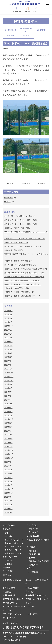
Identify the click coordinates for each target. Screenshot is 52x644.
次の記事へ (41, 183)
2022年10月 (9, 458)
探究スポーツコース (13, 553)
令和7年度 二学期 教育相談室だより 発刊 (22, 296)
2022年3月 (8, 477)
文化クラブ (33, 532)
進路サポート (33, 558)
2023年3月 (8, 439)
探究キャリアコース (13, 546)
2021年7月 (8, 501)
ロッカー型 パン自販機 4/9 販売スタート (22, 216)
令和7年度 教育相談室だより (16, 242)
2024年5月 (8, 400)
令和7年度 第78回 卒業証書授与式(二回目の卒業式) (26, 269)
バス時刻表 (33, 572)
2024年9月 (8, 384)
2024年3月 (8, 407)
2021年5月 (8, 508)
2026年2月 (8, 318)
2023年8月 (8, 427)
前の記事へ (11, 183)
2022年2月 (8, 481)
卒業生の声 (33, 565)
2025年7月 (8, 345)
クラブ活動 (10, 36)
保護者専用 (9, 198)
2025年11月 (9, 330)
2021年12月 (9, 489)
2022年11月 (9, 454)
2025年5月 (8, 353)
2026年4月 (8, 310)
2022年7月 (8, 466)
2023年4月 (8, 435)
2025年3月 (8, 361)
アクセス (31, 568)
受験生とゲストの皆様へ (26, 30)
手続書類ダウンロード (36, 595)
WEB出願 (32, 551)
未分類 (7, 201)
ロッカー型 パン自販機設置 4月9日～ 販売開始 (25, 239)
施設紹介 (7, 567)
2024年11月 (9, 376)
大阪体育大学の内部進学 (39, 561)
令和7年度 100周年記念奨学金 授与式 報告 (23, 284)
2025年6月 (8, 349)
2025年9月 (8, 338)
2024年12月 (9, 373)
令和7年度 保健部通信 (13, 250)
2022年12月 (9, 450)
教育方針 (7, 529)
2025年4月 (8, 357)
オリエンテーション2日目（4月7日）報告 (21, 220)
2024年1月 (8, 415)
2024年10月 (9, 380)
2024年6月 (8, 396)
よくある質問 (9, 588)
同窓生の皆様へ (33, 588)
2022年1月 (8, 485)
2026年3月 (8, 314)
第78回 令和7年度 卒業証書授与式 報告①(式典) (25, 276)
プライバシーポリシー (13, 614)
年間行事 (8, 560)
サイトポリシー (33, 614)
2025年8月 (8, 342)
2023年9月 (8, 423)
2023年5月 (8, 431)
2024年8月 (8, 388)
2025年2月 (8, 365)
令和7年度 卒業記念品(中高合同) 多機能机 (22, 280)
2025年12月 (9, 326)
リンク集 (30, 606)
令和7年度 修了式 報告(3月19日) (18, 261)
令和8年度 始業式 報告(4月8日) (18, 228)
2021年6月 (8, 505)
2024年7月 (8, 392)
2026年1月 (8, 322)
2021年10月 (9, 493)
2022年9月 (8, 462)
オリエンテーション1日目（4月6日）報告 (21, 224)
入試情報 (31, 547)
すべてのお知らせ (10, 30)
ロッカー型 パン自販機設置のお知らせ (20, 265)
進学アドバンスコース (14, 540)
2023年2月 (8, 443)
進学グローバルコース (14, 543)
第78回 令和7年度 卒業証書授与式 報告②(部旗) (24, 273)
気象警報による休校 (12, 580)
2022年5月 (8, 470)
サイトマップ (9, 618)
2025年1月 (8, 369)
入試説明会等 (34, 554)
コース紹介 (8, 536)
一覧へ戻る (26, 183)
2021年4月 (8, 512)
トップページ (9, 525)
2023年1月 (8, 446)
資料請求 (30, 591)
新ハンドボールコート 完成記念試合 (26, 43)
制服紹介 (8, 564)
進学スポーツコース (13, 550)
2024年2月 (8, 411)
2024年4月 (8, 404)
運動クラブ (33, 529)
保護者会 (7, 591)
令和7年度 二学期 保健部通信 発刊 (20, 292)
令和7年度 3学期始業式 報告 (17, 288)
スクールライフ (10, 557)
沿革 (7, 533)
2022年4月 (8, 474)
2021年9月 (8, 497)
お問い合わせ (9, 595)
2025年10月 (9, 334)
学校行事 (26, 36)
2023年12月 (9, 419)
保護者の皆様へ (42, 30)
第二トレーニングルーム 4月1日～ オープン (23, 246)
